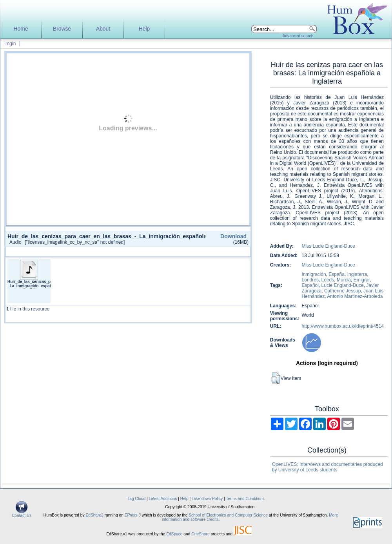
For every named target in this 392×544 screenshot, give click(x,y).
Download (233, 236)
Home (21, 29)
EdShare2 (94, 515)
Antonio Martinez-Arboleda (355, 296)
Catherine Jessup (342, 291)
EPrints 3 (133, 515)
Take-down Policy (207, 499)
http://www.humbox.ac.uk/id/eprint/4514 (343, 326)
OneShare (200, 534)
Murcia (344, 280)
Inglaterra (357, 274)
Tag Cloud (136, 499)
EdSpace (174, 534)
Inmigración (314, 274)
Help (144, 29)
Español (310, 285)
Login (10, 44)
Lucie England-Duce (343, 285)
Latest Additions (163, 499)
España (337, 274)
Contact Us (22, 514)
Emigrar (362, 280)
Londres (310, 280)
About (103, 29)
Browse (62, 29)
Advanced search (298, 36)
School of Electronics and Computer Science (228, 515)
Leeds (328, 280)
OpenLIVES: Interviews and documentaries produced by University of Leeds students (328, 467)
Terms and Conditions (245, 499)
